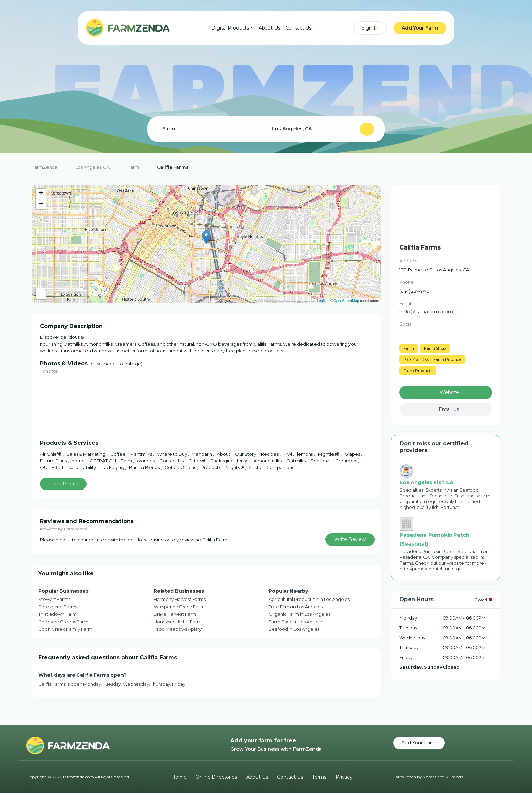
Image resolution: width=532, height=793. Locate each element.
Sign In (370, 28)
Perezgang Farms (58, 607)
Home (179, 777)
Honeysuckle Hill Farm (178, 622)
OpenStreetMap (346, 301)
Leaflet (322, 301)
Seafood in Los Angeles (294, 629)
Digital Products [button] (230, 28)
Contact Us (299, 28)
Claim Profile (63, 484)
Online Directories (216, 777)
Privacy (344, 777)
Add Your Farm (420, 28)
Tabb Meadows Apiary (178, 629)
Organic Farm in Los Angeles (299, 614)
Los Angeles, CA (92, 167)
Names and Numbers (443, 777)
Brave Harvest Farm (175, 614)
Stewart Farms (54, 599)
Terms (319, 777)
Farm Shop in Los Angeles (297, 622)
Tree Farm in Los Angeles (296, 607)
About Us (269, 28)
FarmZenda (44, 167)
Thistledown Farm (58, 614)
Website (449, 392)
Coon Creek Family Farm (65, 629)
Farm (133, 167)
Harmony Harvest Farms (180, 599)
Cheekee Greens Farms (64, 622)
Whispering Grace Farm (179, 607)
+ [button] (41, 194)
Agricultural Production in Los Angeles (309, 599)
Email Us (449, 409)
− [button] (41, 204)
